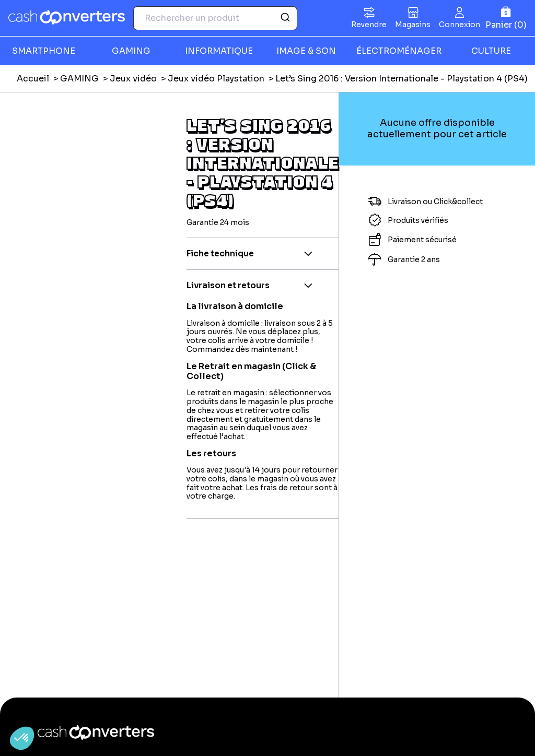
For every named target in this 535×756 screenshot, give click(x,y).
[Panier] (506, 18)
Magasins (413, 25)
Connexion (460, 25)
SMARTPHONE (44, 51)
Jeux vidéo (133, 79)
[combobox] (215, 18)
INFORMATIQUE (219, 51)
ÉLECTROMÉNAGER (399, 51)
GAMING (131, 51)
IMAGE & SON (306, 51)
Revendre (369, 25)
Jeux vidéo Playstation (216, 79)
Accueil (33, 79)
